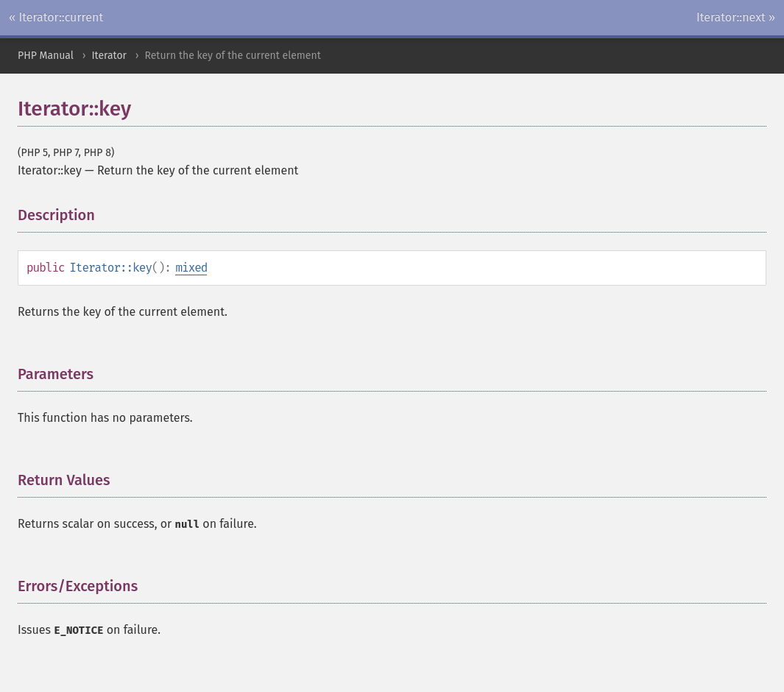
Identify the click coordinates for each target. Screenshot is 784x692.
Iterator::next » (736, 17)
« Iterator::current (56, 17)
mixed (191, 268)
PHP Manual (46, 56)
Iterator (109, 56)
